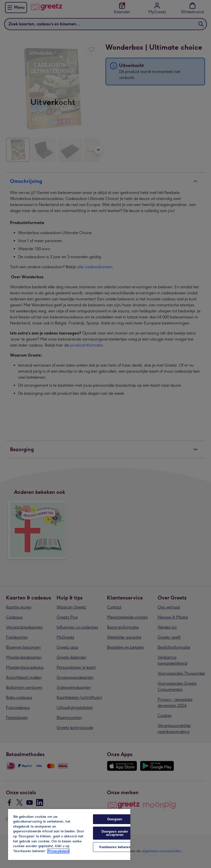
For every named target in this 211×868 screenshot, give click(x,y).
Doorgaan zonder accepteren (115, 833)
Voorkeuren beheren (115, 847)
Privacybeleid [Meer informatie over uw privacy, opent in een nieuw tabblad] (58, 851)
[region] (69, 834)
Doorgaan (115, 819)
